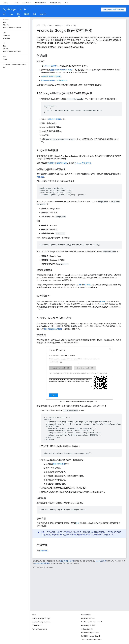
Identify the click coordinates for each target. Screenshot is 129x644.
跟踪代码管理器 (55, 119)
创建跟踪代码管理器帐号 (51, 76)
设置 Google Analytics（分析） (62, 70)
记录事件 (51, 163)
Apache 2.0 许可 (101, 561)
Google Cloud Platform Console (92, 622)
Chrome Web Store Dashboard (91, 640)
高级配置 (44, 551)
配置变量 (40, 177)
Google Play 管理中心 (88, 625)
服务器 (27, 14)
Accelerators (37, 625)
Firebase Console (87, 629)
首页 (38, 25)
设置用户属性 (62, 163)
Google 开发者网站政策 (42, 563)
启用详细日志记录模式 (53, 329)
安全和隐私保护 (55, 3)
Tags (5, 3)
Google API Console (88, 618)
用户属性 (87, 285)
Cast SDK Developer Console (91, 636)
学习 (66, 3)
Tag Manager (9, 9)
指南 (16, 3)
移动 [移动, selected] (19, 14)
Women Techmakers (40, 629)
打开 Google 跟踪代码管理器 (114, 10)
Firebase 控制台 (50, 66)
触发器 (102, 302)
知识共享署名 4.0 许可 (67, 561)
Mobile (23, 9)
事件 (80, 285)
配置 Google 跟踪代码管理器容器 (54, 80)
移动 (74, 25)
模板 (34, 14)
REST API (43, 14)
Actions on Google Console (90, 633)
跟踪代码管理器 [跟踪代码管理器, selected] (41, 3)
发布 (78, 523)
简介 (4, 14)
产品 (44, 25)
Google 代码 (27, 3)
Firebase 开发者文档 (83, 163)
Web (11, 14)
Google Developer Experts (41, 622)
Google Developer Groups (41, 618)
